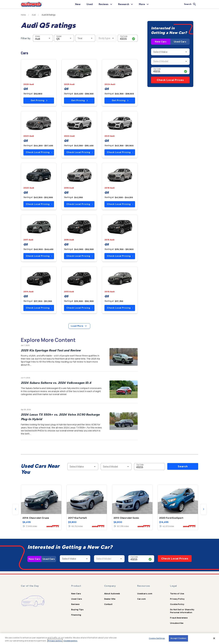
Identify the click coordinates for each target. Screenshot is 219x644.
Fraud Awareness (179, 618)
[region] (109, 639)
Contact (108, 604)
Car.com (142, 599)
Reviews (75, 604)
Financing (76, 615)
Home (23, 15)
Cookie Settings (157, 638)
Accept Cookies (178, 638)
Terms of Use (177, 594)
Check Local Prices (170, 80)
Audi (34, 15)
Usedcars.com (145, 594)
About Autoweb (112, 594)
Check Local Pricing (39, 152)
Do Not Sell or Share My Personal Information (182, 611)
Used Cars (180, 42)
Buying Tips (77, 609)
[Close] (214, 638)
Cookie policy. (70, 641)
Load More (79, 326)
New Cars (161, 42)
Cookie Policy (177, 604)
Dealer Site (110, 599)
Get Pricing (39, 100)
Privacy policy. (55, 641)
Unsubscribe (177, 623)
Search (183, 466)
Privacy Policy (177, 599)
